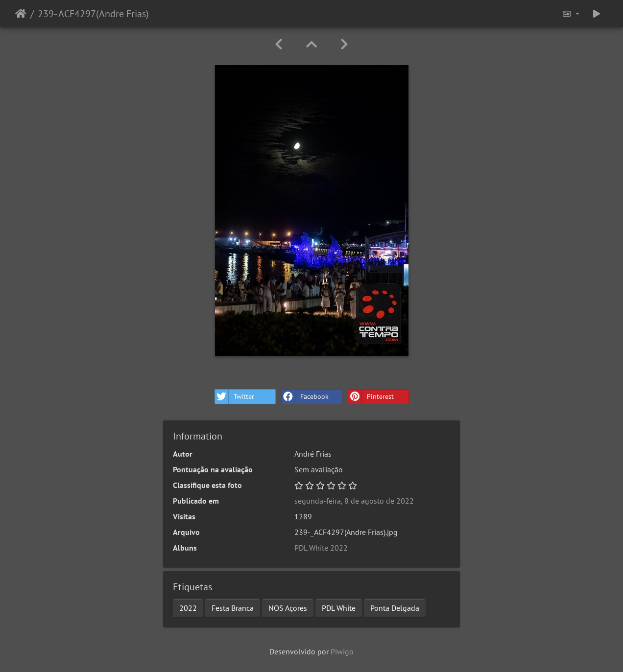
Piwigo (342, 651)
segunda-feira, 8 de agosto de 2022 (354, 501)
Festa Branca (233, 608)
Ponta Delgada (395, 608)
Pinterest (371, 397)
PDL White (339, 608)
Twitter (235, 397)
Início (21, 14)
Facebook (305, 397)
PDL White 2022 (321, 548)
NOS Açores (288, 608)
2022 (188, 608)
